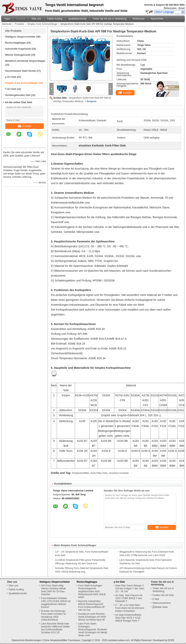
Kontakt (24, 126)
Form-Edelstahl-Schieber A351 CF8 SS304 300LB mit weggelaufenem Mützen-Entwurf (56, 603)
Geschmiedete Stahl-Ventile (20, 71)
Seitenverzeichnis (162, 603)
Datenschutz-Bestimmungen (27, 640)
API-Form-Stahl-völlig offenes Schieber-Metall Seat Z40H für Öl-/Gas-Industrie (53, 590)
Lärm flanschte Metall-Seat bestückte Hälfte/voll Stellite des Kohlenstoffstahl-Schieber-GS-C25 (56, 628)
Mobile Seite (160, 607)
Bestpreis (92, 101)
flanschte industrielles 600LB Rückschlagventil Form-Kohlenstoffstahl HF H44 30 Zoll (92, 606)
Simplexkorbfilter (81, 473)
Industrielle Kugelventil (18, 49)
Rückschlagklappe (15, 43)
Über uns (36, 19)
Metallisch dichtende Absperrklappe (25, 61)
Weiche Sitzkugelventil (18, 55)
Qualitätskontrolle (77, 19)
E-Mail (156, 599)
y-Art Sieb (11, 77)
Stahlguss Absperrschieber (20, 37)
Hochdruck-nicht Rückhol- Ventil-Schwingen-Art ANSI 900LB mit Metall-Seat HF (92, 617)
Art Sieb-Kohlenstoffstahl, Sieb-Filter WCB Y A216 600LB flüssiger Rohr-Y (129, 618)
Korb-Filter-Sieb (99, 473)
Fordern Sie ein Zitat (163, 595)
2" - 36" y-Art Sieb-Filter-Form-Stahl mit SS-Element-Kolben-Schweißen (130, 608)
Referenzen (170, 8)
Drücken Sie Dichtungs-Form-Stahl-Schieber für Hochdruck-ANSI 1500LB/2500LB (54, 615)
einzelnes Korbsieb (119, 473)
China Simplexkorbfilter (55, 640)
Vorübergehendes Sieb (18, 95)
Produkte (21, 19)
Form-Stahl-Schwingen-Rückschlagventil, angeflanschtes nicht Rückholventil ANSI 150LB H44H (92, 591)
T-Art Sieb (11, 89)
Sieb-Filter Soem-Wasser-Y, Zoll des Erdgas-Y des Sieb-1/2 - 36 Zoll (130, 589)
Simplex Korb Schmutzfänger (42, 24)
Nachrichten (157, 19)
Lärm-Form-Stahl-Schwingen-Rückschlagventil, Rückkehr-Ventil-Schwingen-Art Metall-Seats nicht (93, 630)
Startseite (7, 24)
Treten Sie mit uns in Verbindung (110, 19)
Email (182, 8)
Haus (7, 19)
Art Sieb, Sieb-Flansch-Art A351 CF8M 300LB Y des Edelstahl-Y (129, 598)
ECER (171, 640)
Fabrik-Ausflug (55, 19)
